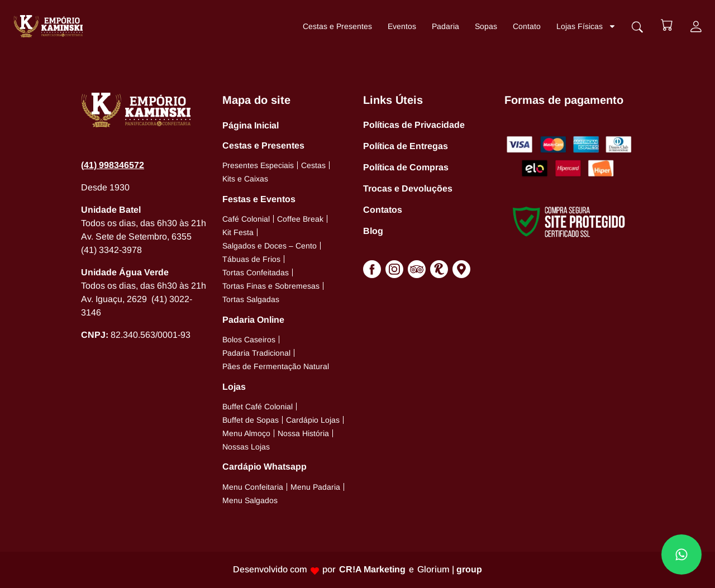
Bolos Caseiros (249, 340)
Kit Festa (238, 232)
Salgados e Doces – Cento (270, 246)
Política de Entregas (406, 146)
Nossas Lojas (246, 447)
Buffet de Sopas (251, 420)
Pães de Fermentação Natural (276, 366)
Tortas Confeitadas (256, 273)
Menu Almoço (246, 433)
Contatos (383, 210)
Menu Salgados (250, 500)
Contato (526, 26)
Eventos (401, 26)
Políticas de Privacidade (414, 125)
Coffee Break (300, 219)
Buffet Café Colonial (258, 407)
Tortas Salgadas (251, 299)
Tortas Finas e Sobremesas (271, 286)
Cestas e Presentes (336, 26)
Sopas (485, 26)
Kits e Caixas (245, 179)
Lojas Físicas (585, 26)
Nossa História (303, 433)
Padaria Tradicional (256, 353)
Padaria (444, 26)
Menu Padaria (315, 487)
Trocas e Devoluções (408, 188)
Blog (373, 231)
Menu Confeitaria (253, 487)
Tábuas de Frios (251, 259)
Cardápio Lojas (313, 420)
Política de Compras (406, 167)
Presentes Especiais (258, 165)
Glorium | (450, 569)
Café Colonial (246, 219)
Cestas (313, 165)
